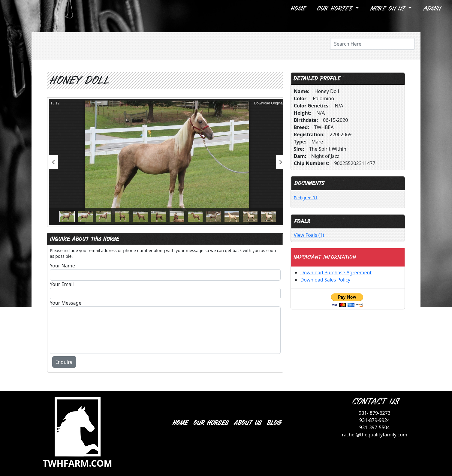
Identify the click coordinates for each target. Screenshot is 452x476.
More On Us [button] (388, 9)
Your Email (62, 284)
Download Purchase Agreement (336, 273)
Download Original (269, 103)
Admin (431, 9)
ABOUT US (247, 423)
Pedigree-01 (306, 198)
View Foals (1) (309, 235)
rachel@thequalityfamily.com (375, 435)
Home (298, 9)
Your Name (62, 266)
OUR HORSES (210, 423)
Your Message (66, 303)
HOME (179, 423)
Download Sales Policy (325, 280)
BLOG (273, 423)
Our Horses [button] (335, 9)
